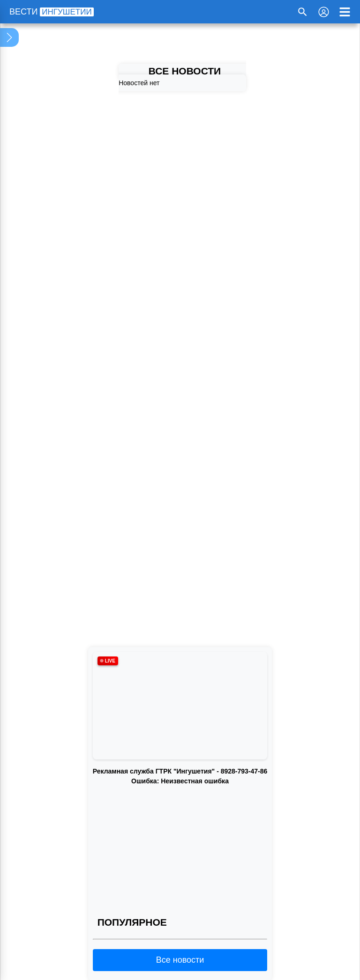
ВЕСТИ (52, 12)
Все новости (180, 960)
